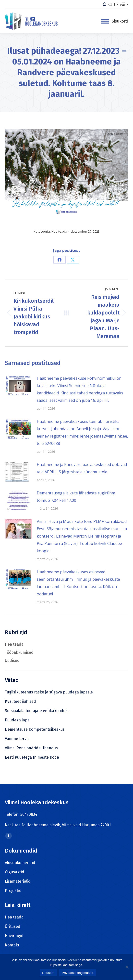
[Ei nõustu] (127, 967)
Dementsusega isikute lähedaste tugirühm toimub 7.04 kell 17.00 (76, 497)
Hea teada (59, 231)
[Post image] (18, 386)
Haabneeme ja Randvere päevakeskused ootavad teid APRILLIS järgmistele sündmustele (82, 468)
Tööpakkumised (19, 652)
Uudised (12, 660)
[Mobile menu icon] (114, 21)
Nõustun (48, 973)
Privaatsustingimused (78, 973)
